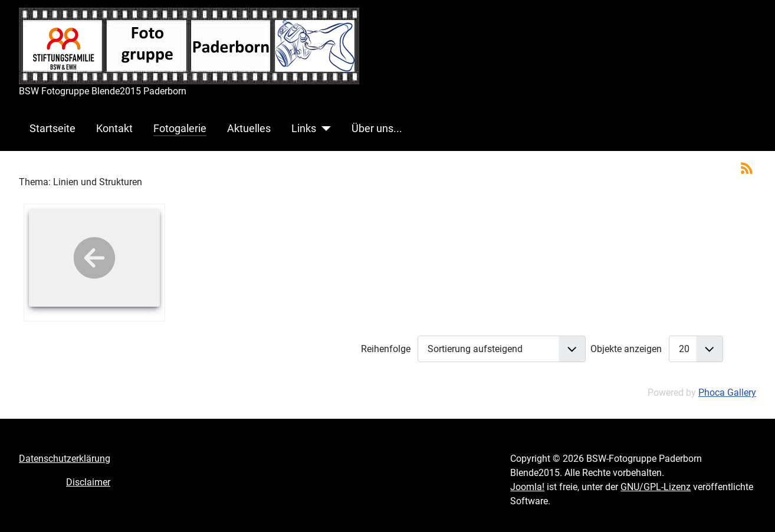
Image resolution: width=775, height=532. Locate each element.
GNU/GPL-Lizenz (656, 487)
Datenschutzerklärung (65, 459)
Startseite (52, 129)
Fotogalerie (180, 129)
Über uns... (377, 129)
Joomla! (527, 487)
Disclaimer (88, 482)
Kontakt (114, 129)
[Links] (324, 129)
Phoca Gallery (727, 393)
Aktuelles (249, 129)
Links (304, 129)
